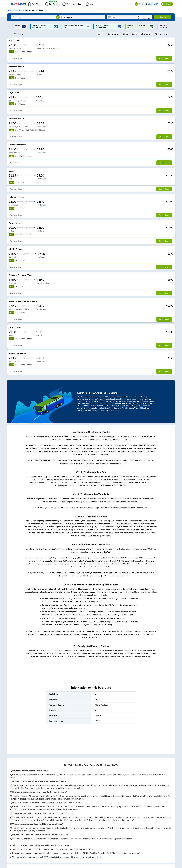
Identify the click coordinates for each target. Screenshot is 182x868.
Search (163, 17)
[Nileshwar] (82, 17)
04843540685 (153, 4)
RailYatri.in (14, 799)
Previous (9, 26)
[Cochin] (34, 17)
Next (169, 26)
